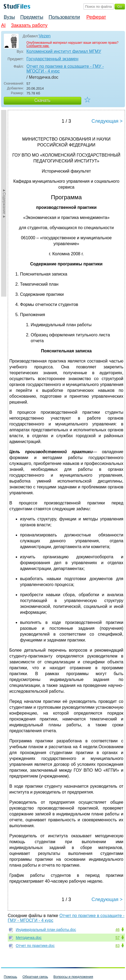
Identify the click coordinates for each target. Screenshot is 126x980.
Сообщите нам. (38, 46)
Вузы (9, 17)
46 (117, 930)
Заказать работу (29, 25)
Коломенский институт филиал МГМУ (64, 51)
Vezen (45, 36)
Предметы (32, 17)
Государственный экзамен (52, 59)
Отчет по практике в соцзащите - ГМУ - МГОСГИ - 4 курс (65, 69)
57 (117, 938)
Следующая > (107, 121)
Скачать (42, 100)
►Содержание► (4, 203)
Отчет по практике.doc (35, 946)
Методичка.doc (29, 938)
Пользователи (64, 17)
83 (117, 946)
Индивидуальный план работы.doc (46, 930)
